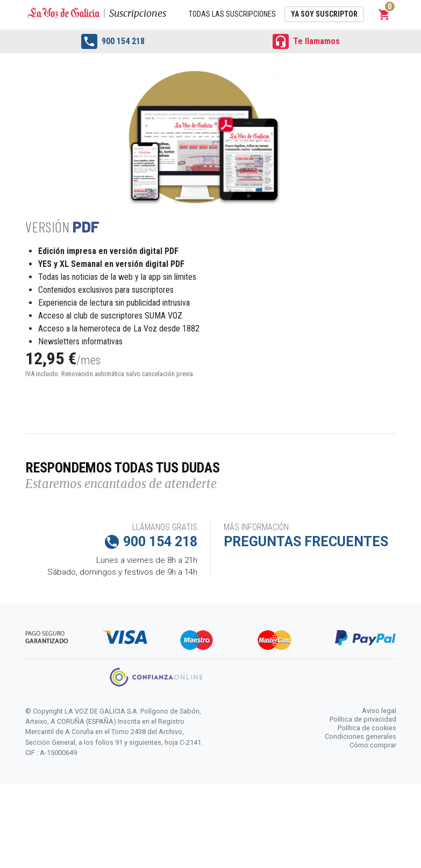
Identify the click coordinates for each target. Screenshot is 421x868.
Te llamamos (306, 41)
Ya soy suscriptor (324, 14)
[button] (384, 15)
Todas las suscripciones (232, 14)
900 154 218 (113, 41)
